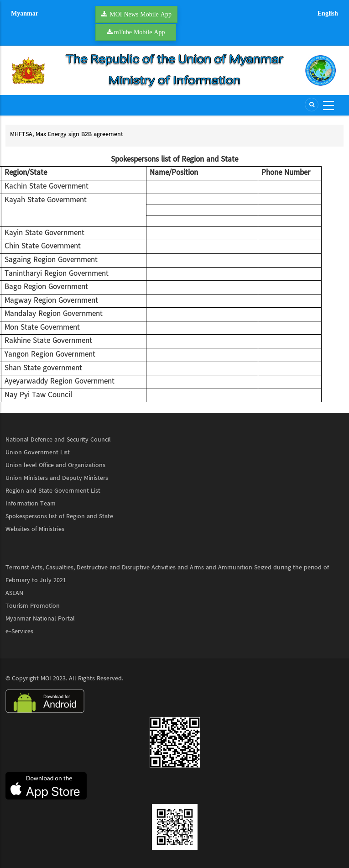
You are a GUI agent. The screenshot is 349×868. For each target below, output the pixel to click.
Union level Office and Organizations (55, 465)
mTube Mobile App (140, 32)
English (328, 13)
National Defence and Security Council (58, 440)
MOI (46, 679)
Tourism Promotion (33, 606)
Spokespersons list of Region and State (59, 516)
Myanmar (25, 13)
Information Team (31, 504)
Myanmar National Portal (40, 619)
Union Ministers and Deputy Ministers (57, 478)
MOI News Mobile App (141, 14)
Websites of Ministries (35, 529)
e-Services (19, 631)
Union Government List (38, 452)
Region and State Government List (53, 491)
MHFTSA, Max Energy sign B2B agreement (67, 134)
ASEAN (14, 593)
